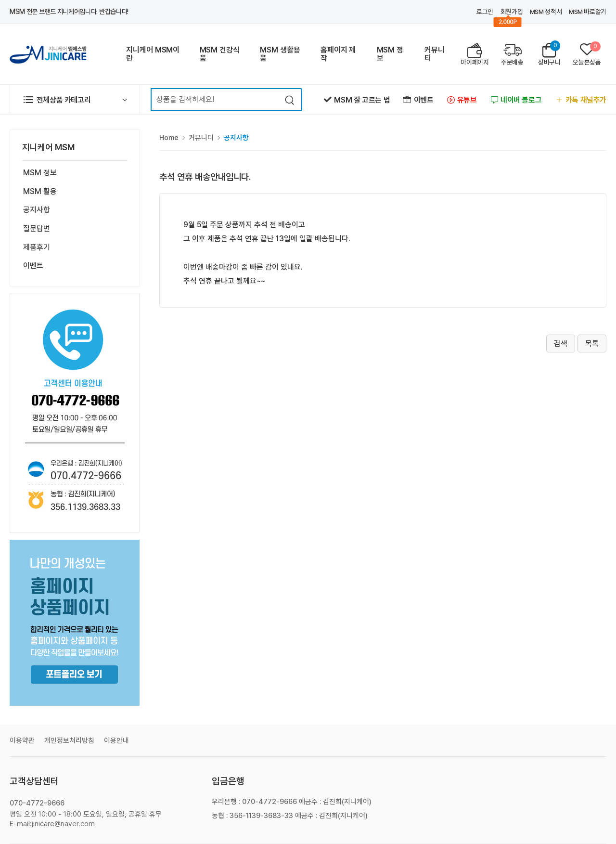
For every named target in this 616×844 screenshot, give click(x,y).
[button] (75, 100)
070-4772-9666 (37, 803)
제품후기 (37, 247)
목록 (592, 344)
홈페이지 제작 (338, 54)
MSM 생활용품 (280, 54)
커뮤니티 (435, 54)
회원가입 (512, 12)
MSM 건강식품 (220, 54)
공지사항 (37, 210)
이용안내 (116, 740)
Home (169, 138)
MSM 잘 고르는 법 (357, 100)
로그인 (485, 12)
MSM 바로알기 (588, 12)
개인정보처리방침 (69, 740)
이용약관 (22, 740)
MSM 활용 (40, 191)
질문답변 (37, 228)
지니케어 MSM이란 (153, 54)
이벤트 (418, 100)
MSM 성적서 (546, 12)
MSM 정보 (390, 54)
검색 (561, 344)
